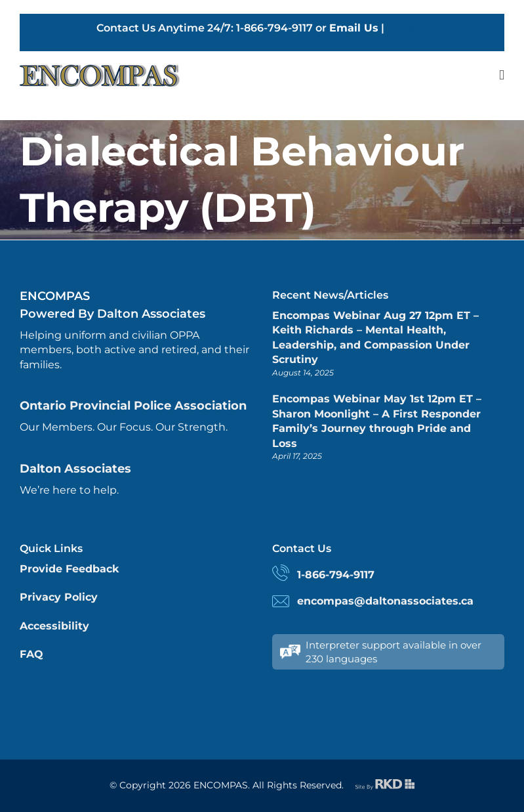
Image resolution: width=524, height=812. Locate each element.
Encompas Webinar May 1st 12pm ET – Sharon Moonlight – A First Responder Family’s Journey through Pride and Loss (377, 421)
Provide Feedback (69, 569)
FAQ (31, 654)
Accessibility (54, 626)
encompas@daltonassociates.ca (385, 601)
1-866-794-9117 (336, 575)
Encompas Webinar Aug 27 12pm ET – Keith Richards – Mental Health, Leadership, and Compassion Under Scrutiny (375, 337)
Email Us (354, 28)
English (408, 28)
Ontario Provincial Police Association (133, 406)
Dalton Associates (75, 469)
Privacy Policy (59, 597)
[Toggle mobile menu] (502, 75)
